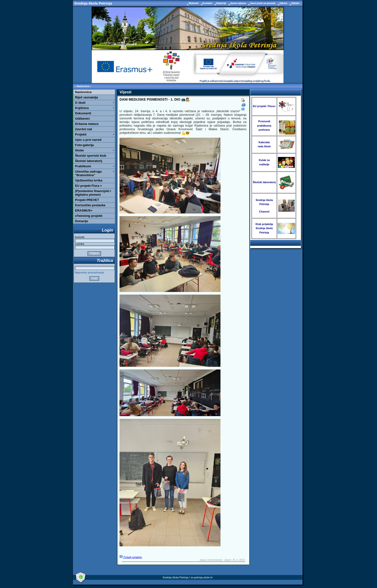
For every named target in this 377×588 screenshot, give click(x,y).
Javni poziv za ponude (263, 3)
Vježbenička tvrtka (89, 180)
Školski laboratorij (89, 161)
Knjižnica (82, 108)
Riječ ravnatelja (86, 97)
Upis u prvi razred (88, 140)
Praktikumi (83, 166)
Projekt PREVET (87, 200)
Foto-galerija (84, 145)
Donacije (82, 221)
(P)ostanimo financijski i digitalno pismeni (93, 193)
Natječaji (221, 3)
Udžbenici (82, 119)
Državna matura (87, 124)
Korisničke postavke (90, 205)
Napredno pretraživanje (89, 272)
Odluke (295, 3)
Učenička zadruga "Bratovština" (88, 173)
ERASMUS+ (84, 210)
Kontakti (208, 3)
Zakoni (284, 3)
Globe (79, 150)
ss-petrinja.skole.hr (201, 577)
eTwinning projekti (89, 216)
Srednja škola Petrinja (93, 3)
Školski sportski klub (91, 156)
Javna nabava (238, 3)
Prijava (94, 253)
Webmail (194, 3)
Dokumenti (83, 113)
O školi (80, 103)
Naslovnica (83, 86)
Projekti (81, 134)
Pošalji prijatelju (131, 557)
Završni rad (83, 129)
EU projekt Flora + (88, 186)
